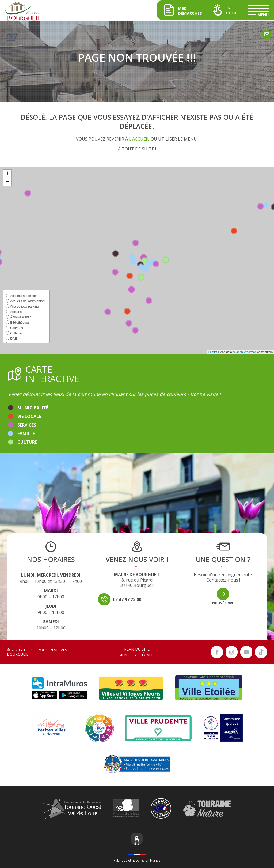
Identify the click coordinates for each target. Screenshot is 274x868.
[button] (7, 174)
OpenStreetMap (246, 352)
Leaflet (213, 352)
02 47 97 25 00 (127, 599)
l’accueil (139, 139)
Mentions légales (137, 655)
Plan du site (137, 649)
